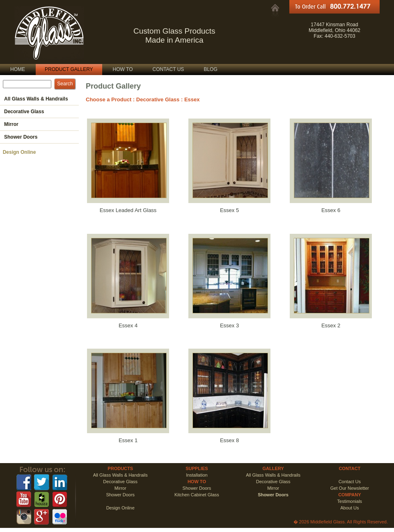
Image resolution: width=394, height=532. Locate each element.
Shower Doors (197, 488)
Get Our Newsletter (350, 488)
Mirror (120, 488)
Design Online (18, 152)
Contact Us (350, 482)
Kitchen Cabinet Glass (197, 495)
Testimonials (350, 501)
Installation (197, 475)
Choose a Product (109, 99)
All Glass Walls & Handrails (120, 475)
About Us (349, 508)
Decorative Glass (158, 99)
